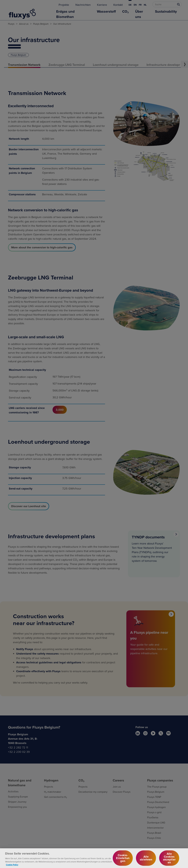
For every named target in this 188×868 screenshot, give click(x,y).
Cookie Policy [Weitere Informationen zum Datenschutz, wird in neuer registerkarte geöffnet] (12, 866)
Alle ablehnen (146, 860)
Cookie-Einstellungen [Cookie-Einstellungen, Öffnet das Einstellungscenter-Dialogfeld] (123, 860)
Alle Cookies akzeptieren (169, 860)
